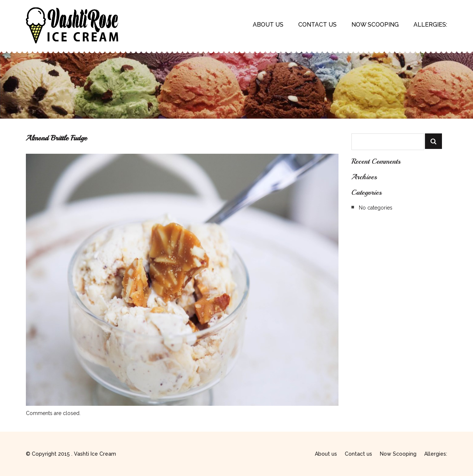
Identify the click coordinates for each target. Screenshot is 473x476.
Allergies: (430, 25)
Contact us (317, 25)
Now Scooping (375, 25)
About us (268, 25)
